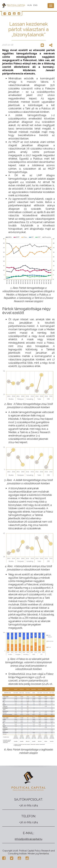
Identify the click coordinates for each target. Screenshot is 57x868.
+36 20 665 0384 (28, 805)
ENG (35, 5)
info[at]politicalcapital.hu (28, 839)
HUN (30, 5)
